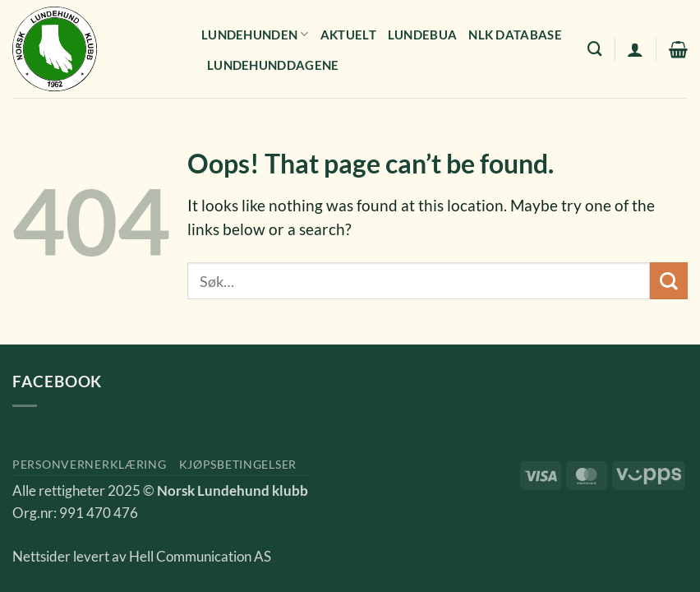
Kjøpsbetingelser (238, 464)
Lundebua (422, 35)
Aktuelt (348, 35)
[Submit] (669, 281)
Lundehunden (255, 34)
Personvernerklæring (90, 464)
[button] (635, 49)
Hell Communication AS (200, 557)
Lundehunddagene (273, 65)
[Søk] (595, 49)
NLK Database (515, 35)
